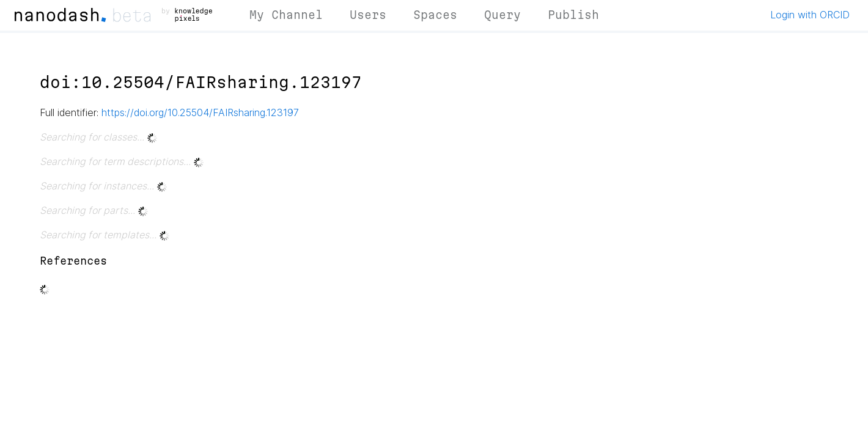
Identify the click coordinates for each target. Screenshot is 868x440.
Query (502, 15)
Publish (573, 15)
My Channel (286, 15)
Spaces (435, 15)
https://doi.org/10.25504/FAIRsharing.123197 (200, 112)
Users (368, 15)
